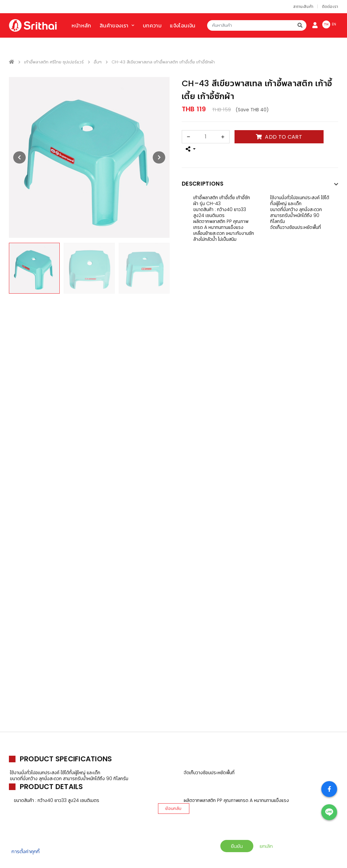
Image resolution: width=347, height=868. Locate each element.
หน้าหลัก (81, 26)
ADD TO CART (279, 137)
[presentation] (19, 158)
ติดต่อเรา (330, 6)
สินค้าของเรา (114, 26)
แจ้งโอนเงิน (183, 26)
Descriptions (203, 184)
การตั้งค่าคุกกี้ (26, 851)
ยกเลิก (266, 846)
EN (334, 24)
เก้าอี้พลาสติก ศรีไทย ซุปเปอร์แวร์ (54, 62)
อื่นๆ (98, 62)
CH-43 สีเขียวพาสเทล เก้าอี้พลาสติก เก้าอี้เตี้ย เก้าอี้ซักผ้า (163, 62)
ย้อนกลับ (173, 808)
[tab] (260, 185)
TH (326, 24)
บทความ (152, 26)
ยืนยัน (237, 846)
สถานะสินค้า (303, 6)
